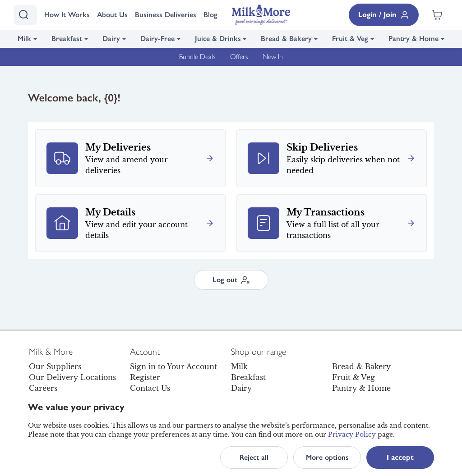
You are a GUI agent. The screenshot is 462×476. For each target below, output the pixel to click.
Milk (24, 39)
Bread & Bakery (286, 39)
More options (327, 457)
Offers (239, 57)
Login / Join (384, 15)
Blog (210, 15)
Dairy (111, 39)
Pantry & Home (413, 39)
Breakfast (67, 39)
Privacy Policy (352, 435)
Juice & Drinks (218, 39)
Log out (231, 280)
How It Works (67, 15)
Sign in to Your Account (173, 366)
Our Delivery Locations (72, 377)
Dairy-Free (157, 39)
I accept (400, 457)
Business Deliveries (166, 15)
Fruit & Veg (350, 39)
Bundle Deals (197, 57)
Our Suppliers (55, 366)
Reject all (254, 457)
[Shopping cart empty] (437, 15)
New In (273, 57)
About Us (112, 15)
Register (145, 377)
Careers (43, 388)
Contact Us (150, 388)
